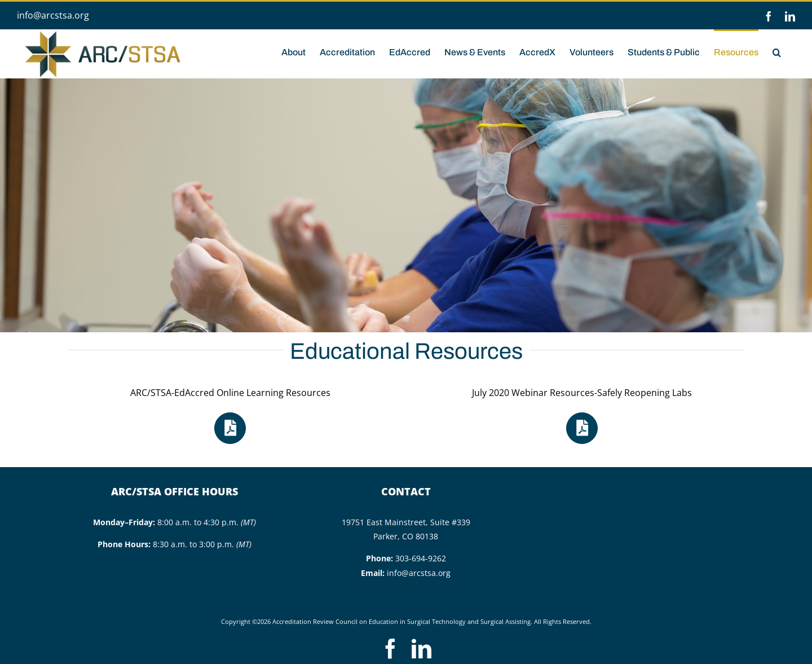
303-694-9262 (421, 558)
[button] (777, 51)
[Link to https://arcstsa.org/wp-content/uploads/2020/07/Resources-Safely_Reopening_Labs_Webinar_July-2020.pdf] (582, 428)
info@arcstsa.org (53, 15)
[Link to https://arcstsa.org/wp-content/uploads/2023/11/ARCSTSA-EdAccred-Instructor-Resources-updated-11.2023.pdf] (230, 428)
